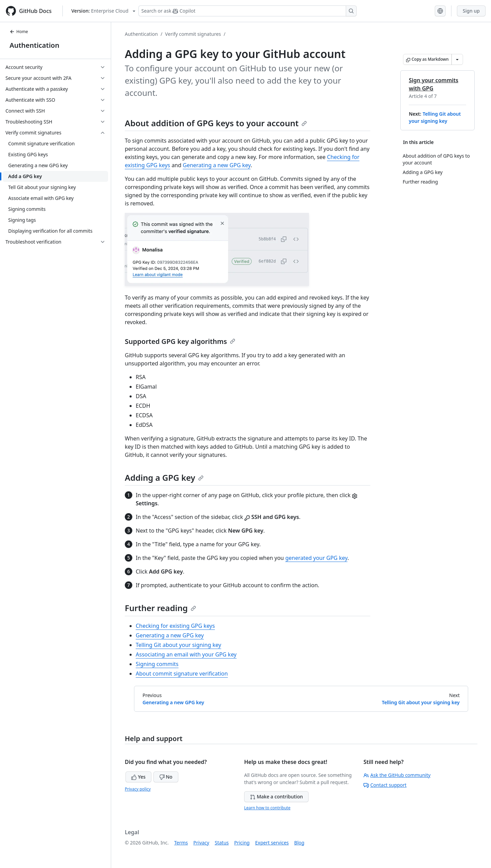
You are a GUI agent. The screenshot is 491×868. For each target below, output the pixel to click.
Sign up (471, 11)
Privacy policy (138, 789)
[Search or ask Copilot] (248, 11)
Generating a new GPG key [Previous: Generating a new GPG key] (173, 702)
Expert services (272, 843)
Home (19, 32)
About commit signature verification (182, 674)
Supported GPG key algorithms (180, 341)
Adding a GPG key (164, 478)
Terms (181, 843)
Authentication (34, 45)
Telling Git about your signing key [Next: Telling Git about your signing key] (421, 702)
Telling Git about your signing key (178, 645)
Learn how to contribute (267, 808)
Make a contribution (276, 797)
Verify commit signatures (193, 34)
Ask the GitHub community (397, 775)
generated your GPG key (316, 558)
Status (222, 843)
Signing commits (157, 664)
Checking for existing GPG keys (175, 626)
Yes (138, 777)
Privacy (201, 843)
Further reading (160, 608)
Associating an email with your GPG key (186, 654)
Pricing (242, 843)
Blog (299, 843)
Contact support (385, 785)
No (166, 777)
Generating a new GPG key (217, 165)
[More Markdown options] (457, 59)
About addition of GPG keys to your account (216, 123)
